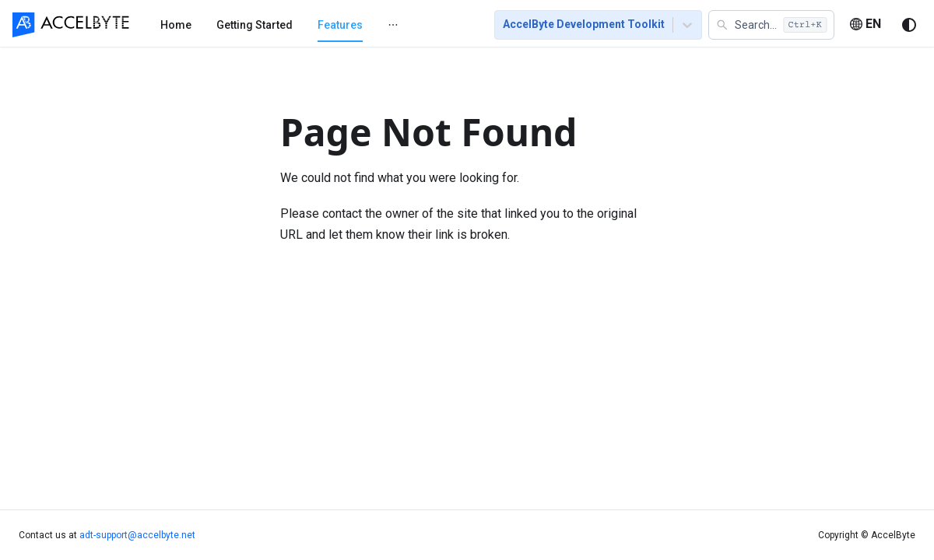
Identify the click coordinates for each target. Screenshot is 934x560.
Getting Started (255, 25)
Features (340, 25)
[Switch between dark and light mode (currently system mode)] (909, 25)
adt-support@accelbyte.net (137, 535)
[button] (771, 25)
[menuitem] (176, 24)
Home (176, 25)
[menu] (309, 24)
